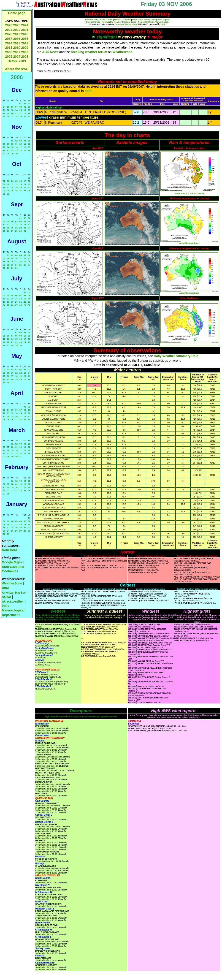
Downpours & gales (160, 20)
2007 (17, 52)
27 (12, 117)
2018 (25, 34)
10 (29, 107)
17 (29, 110)
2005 (9, 57)
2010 (17, 48)
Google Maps (12, 562)
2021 (25, 30)
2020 (9, 34)
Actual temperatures (189, 243)
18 (4, 113)
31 (29, 117)
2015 (25, 39)
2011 (9, 48)
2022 (17, 30)
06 (12, 107)
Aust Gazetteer (13, 567)
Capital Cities (130, 22)
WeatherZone (12, 583)
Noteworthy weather (112, 22)
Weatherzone (122, 52)
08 (21, 107)
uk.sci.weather (13, 601)
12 (8, 110)
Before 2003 (17, 61)
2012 (25, 43)
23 (25, 113)
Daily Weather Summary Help (176, 356)
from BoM (9, 550)
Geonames (10, 571)
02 (25, 104)
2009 (25, 48)
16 (25, 110)
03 (29, 104)
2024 (25, 25)
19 (8, 113)
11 (4, 110)
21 (16, 113)
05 (8, 107)
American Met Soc (14, 593)
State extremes (93, 22)
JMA (163, 24)
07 (16, 107)
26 (8, 117)
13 (12, 110)
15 (21, 110)
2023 (9, 30)
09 (25, 107)
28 (16, 117)
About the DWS (17, 69)
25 (4, 117)
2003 (25, 57)
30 (25, 117)
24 (29, 113)
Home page (17, 13)
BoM (5, 588)
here (88, 91)
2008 (9, 52)
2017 (9, 39)
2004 (17, 57)
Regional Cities (145, 22)
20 (12, 113)
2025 (17, 25)
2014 (9, 43)
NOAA (7, 597)
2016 (17, 39)
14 (16, 110)
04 (4, 107)
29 (21, 117)
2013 (17, 43)
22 (21, 113)
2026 (9, 25)
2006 (25, 52)
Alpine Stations (162, 22)
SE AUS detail (197, 194)
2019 (17, 34)
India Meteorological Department (13, 610)
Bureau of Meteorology (126, 24)
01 (21, 104)
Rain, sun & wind (141, 20)
